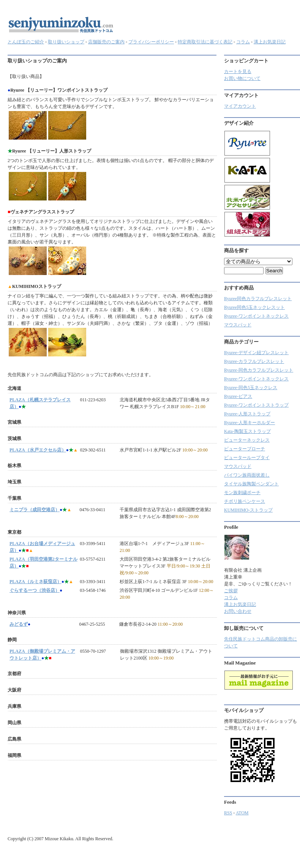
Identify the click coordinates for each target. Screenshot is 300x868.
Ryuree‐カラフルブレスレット (254, 361)
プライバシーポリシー (151, 42)
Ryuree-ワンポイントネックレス (256, 316)
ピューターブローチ (245, 449)
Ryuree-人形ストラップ (247, 414)
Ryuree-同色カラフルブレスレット (259, 370)
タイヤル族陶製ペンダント (251, 484)
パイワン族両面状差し (247, 475)
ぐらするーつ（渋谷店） (35, 590)
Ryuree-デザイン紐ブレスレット (256, 353)
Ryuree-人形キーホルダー (249, 423)
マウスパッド (238, 325)
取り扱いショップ (66, 42)
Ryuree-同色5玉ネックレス (251, 388)
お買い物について (242, 78)
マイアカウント (240, 106)
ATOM (242, 813)
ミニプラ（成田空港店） (35, 510)
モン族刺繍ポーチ (242, 493)
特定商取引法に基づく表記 (205, 42)
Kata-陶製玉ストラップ (247, 431)
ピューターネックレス (247, 440)
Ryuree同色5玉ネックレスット (254, 307)
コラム (243, 42)
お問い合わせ (238, 611)
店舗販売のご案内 (106, 42)
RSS (228, 813)
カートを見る (238, 72)
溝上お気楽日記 (270, 42)
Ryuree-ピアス (238, 396)
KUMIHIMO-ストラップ (248, 510)
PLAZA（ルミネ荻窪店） (36, 582)
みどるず (19, 624)
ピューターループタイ (247, 458)
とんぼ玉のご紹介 (26, 42)
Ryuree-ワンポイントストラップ (256, 405)
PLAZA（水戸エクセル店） (38, 450)
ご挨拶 (231, 591)
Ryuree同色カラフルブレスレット (258, 299)
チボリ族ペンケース (245, 501)
